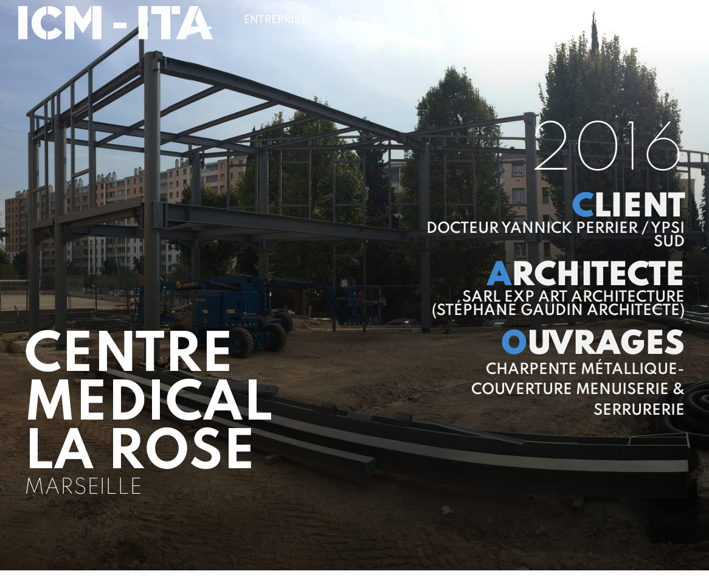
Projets (433, 20)
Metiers (361, 20)
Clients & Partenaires (547, 20)
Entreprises (279, 20)
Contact (664, 20)
